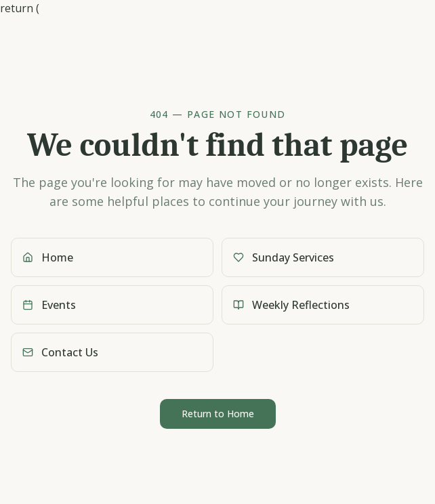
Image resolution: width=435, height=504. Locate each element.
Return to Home (218, 414)
